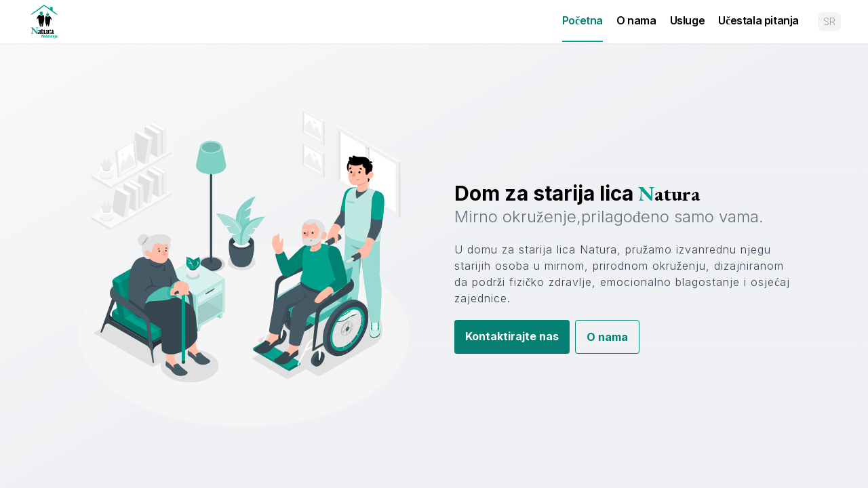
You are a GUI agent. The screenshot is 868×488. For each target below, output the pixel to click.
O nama (636, 20)
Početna (583, 20)
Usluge (688, 20)
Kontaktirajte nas (512, 336)
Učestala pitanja (758, 20)
